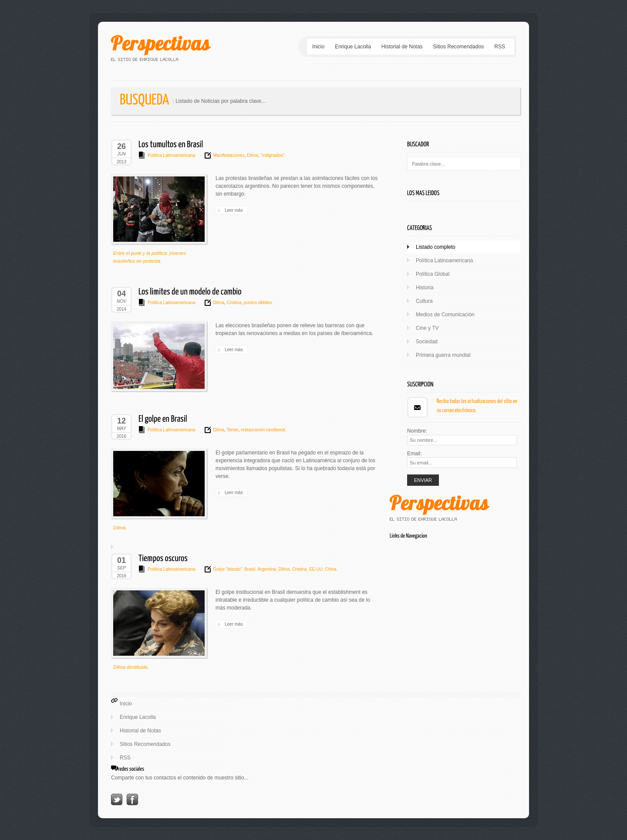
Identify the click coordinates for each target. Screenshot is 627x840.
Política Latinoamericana (172, 155)
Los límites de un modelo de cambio (190, 292)
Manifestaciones (229, 155)
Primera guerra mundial (443, 355)
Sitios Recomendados (459, 47)
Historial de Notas (402, 47)
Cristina (234, 303)
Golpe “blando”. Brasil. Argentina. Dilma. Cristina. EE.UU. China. (276, 569)
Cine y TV (427, 328)
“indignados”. (273, 155)
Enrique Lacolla (353, 47)
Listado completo (436, 247)
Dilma (252, 155)
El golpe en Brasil (163, 419)
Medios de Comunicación (445, 315)
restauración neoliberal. (263, 430)
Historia (425, 288)
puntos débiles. (258, 303)
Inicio (318, 47)
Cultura (424, 301)
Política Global (433, 274)
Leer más (234, 210)
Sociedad (427, 342)
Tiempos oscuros (163, 559)
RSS (500, 47)
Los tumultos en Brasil (171, 145)
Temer (232, 430)
